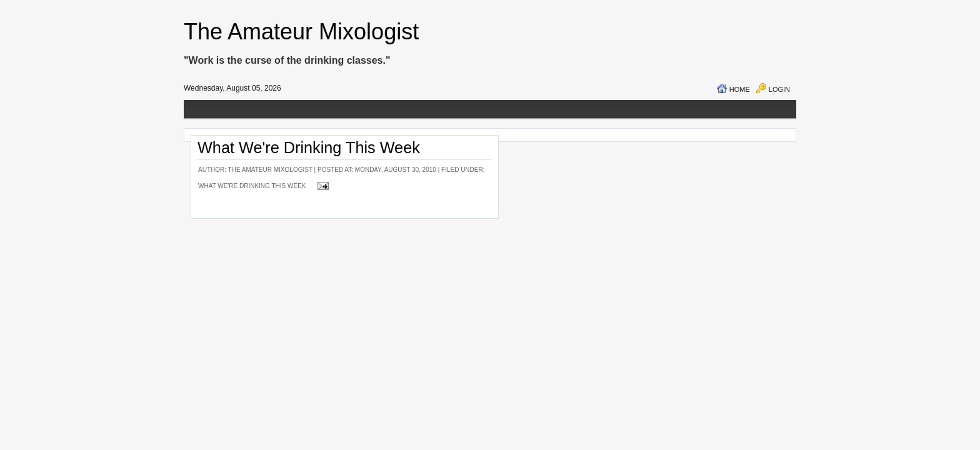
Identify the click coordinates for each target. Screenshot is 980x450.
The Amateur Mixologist (301, 32)
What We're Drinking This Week (309, 147)
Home (740, 89)
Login (779, 89)
